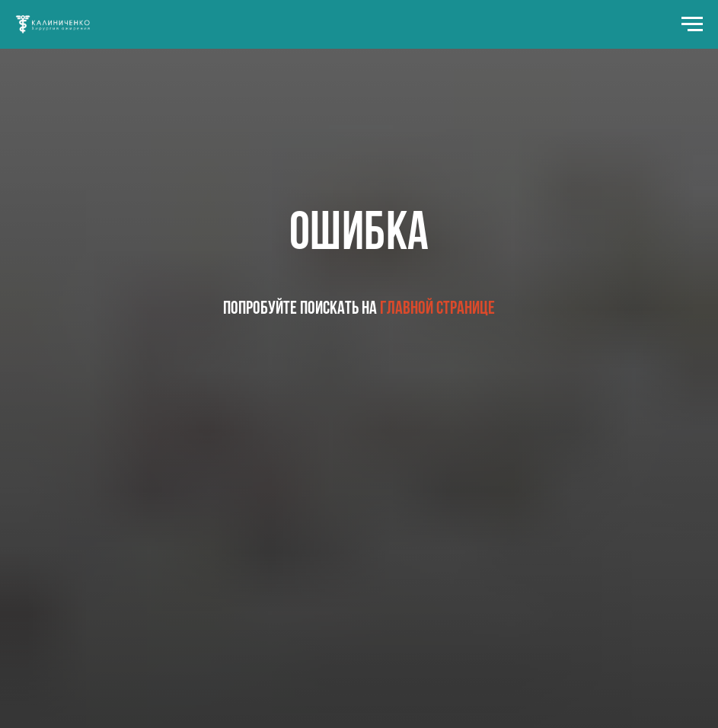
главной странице (437, 309)
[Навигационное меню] (692, 24)
